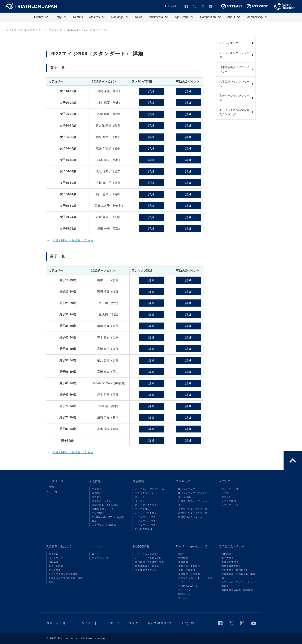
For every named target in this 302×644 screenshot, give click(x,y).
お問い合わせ (56, 623)
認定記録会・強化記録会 (105, 505)
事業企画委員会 (230, 562)
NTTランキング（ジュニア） (194, 493)
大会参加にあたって (59, 546)
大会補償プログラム (146, 570)
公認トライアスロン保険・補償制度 (66, 580)
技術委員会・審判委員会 (235, 570)
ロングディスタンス (146, 505)
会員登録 (53, 554)
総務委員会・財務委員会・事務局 (238, 576)
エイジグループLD (145, 525)
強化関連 (226, 554)
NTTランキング (187, 489)
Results (78, 17)
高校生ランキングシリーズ (193, 513)
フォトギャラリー (231, 489)
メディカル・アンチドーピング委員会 (238, 584)
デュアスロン (142, 509)
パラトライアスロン (146, 513)
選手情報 (138, 481)
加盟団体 (183, 562)
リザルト (52, 487)
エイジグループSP (145, 521)
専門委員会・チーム (232, 546)
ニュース (52, 492)
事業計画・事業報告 (189, 566)
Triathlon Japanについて (192, 546)
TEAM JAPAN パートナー (192, 586)
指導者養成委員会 (231, 566)
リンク (133, 623)
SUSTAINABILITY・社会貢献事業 (108, 519)
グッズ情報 (55, 570)
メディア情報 (229, 501)
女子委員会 (228, 558)
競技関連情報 (141, 546)
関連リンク (184, 594)
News (139, 17)
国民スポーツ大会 (102, 501)
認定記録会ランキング (190, 517)
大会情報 (95, 481)
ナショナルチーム (145, 493)
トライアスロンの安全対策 (63, 574)
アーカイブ (184, 590)
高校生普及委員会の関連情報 (237, 590)
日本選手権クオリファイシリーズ (195, 503)
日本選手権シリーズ (103, 509)
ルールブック (56, 558)
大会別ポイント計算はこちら (73, 240)
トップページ (55, 481)
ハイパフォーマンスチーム (150, 489)
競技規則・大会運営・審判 (150, 562)
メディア (225, 481)
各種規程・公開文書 (189, 574)
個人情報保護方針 (160, 623)
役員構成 (183, 558)
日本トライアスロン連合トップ (25, 30)
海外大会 (97, 497)
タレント (140, 501)
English (172, 6)
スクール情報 (56, 566)
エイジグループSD (145, 517)
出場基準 (53, 562)
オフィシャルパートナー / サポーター (195, 580)
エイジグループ (100, 558)
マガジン (226, 497)
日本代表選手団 (144, 529)
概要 (181, 554)
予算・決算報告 (187, 570)
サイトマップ (110, 623)
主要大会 (97, 489)
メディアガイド (230, 505)
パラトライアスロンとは (148, 558)
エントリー (96, 546)
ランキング (56, 30)
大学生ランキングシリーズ (193, 509)
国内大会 (97, 493)
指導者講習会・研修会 (147, 566)
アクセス (183, 598)
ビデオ (225, 493)
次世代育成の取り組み (104, 525)
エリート (140, 497)
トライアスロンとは (146, 554)
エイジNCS (98, 513)
